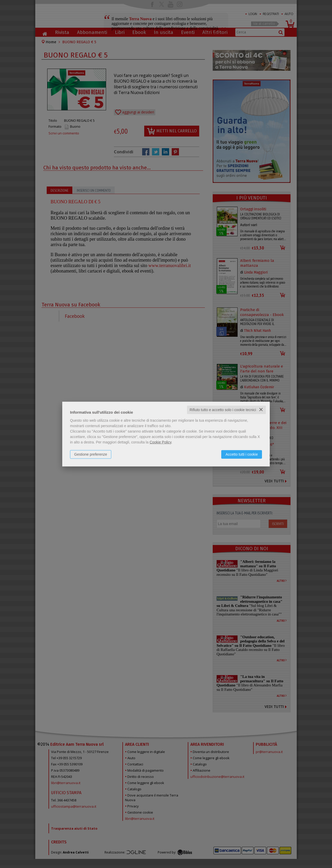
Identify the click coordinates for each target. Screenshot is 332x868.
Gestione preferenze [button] (91, 454)
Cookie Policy (161, 442)
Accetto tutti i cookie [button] (242, 454)
